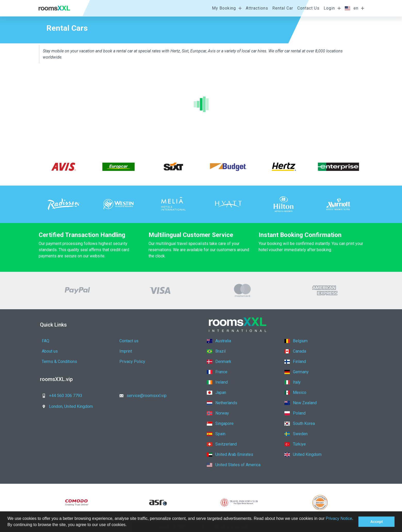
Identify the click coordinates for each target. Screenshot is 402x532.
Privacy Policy (132, 362)
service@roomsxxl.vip (141, 396)
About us (50, 351)
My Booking (224, 8)
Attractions (257, 8)
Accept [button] (376, 522)
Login (329, 8)
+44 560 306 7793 (60, 396)
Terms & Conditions (59, 362)
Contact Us (308, 8)
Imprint (126, 351)
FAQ (46, 341)
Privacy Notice (339, 518)
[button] (129, 525)
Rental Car (283, 8)
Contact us (129, 341)
